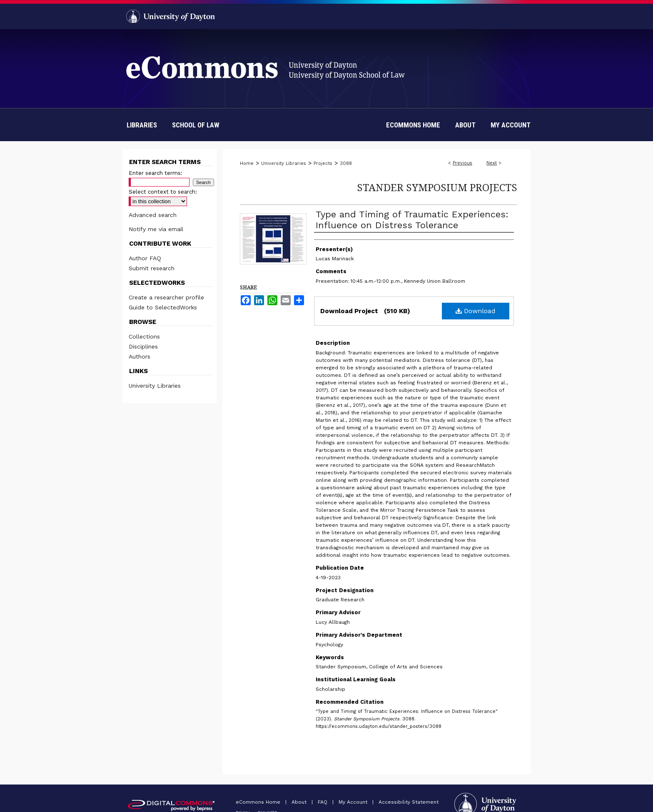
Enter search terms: (156, 173)
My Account (354, 802)
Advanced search (153, 215)
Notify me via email (156, 229)
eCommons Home (259, 802)
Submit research (152, 268)
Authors (140, 356)
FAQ (323, 802)
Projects (323, 163)
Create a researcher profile (166, 297)
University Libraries (284, 163)
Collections (144, 336)
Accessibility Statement (409, 802)
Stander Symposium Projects (437, 187)
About (300, 802)
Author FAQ (145, 258)
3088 (346, 163)
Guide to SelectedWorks (163, 307)
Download (476, 311)
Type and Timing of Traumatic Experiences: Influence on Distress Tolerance (412, 220)
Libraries (142, 125)
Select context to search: (163, 192)
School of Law (196, 125)
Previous (462, 163)
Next (492, 163)
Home (247, 163)
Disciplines (143, 346)
